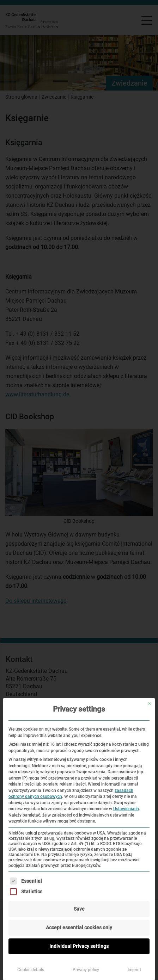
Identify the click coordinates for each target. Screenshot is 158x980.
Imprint (134, 970)
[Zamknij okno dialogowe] (150, 704)
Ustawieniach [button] (126, 809)
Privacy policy (86, 970)
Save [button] (79, 909)
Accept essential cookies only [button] (79, 928)
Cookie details (31, 970)
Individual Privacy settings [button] (79, 946)
